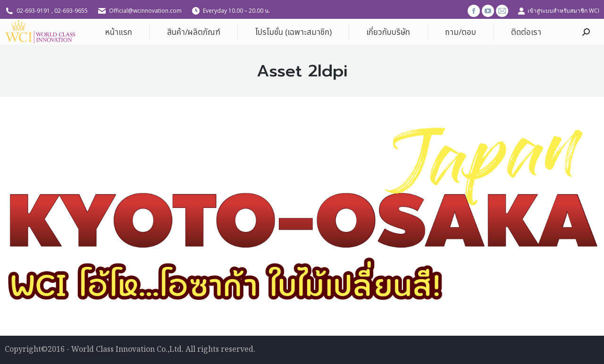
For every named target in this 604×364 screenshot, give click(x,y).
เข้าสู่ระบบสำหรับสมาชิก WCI (558, 11)
